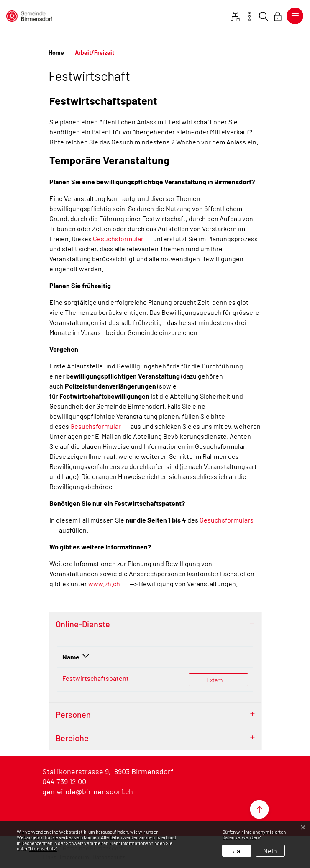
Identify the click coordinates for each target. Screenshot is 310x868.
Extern (227, 679)
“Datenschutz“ (43, 848)
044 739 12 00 (64, 781)
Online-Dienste (83, 624)
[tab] (155, 624)
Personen (73, 714)
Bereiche (72, 738)
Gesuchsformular (118, 238)
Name (71, 657)
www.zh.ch (104, 583)
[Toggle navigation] (293, 16)
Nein (270, 851)
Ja (237, 851)
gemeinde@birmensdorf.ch (88, 791)
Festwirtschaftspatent (96, 678)
